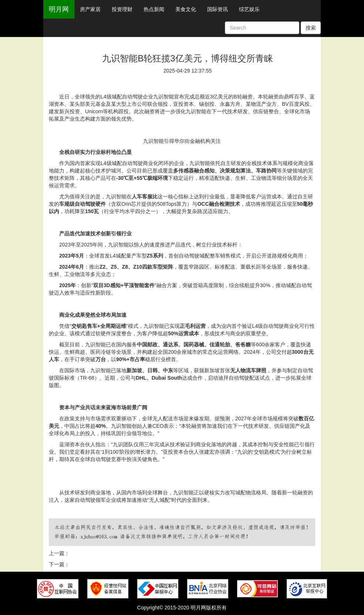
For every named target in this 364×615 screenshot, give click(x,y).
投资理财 (122, 9)
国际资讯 (218, 9)
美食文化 (186, 9)
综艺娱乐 (249, 9)
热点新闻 (154, 9)
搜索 (311, 28)
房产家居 (90, 9)
